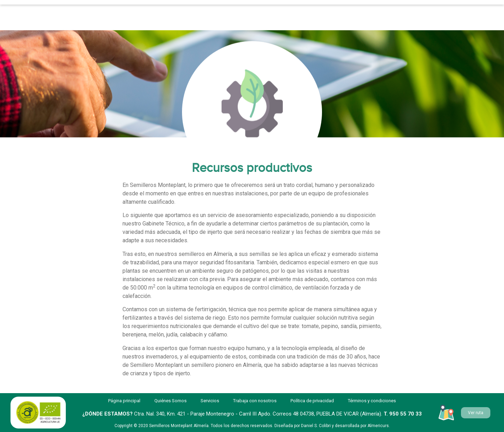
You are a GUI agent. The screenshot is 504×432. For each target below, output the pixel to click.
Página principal (99, 11)
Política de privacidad (312, 401)
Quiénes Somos (219, 11)
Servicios (159, 11)
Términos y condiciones (372, 401)
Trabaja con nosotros (293, 11)
